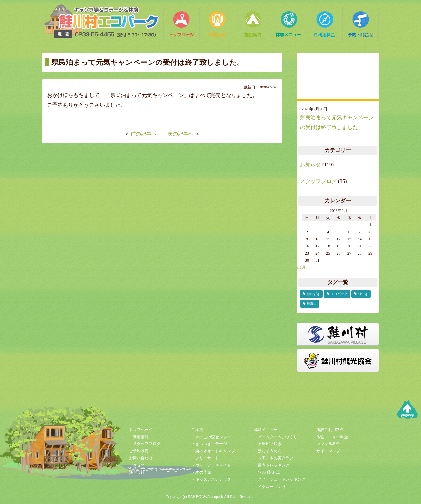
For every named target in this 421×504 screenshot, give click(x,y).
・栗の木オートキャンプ (213, 451)
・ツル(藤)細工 (267, 472)
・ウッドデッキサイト (211, 465)
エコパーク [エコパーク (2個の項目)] (339, 294)
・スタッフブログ (145, 444)
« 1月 (301, 267)
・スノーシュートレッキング (280, 479)
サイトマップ (328, 451)
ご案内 (197, 430)
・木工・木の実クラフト (276, 458)
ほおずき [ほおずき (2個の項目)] (313, 294)
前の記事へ (144, 134)
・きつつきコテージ (209, 444)
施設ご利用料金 (330, 430)
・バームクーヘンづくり (276, 437)
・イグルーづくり (270, 487)
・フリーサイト (205, 458)
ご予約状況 (139, 451)
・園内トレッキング (272, 465)
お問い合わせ (141, 458)
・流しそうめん (268, 451)
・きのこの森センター (211, 437)
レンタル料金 (328, 444)
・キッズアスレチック (211, 479)
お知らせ (310, 165)
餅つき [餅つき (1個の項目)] (363, 294)
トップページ (141, 430)
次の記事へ (181, 134)
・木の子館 (201, 472)
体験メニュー (266, 430)
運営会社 (137, 472)
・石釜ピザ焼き (268, 444)
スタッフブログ (318, 181)
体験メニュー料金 (332, 437)
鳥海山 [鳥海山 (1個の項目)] (312, 303)
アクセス (137, 465)
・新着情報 (139, 437)
